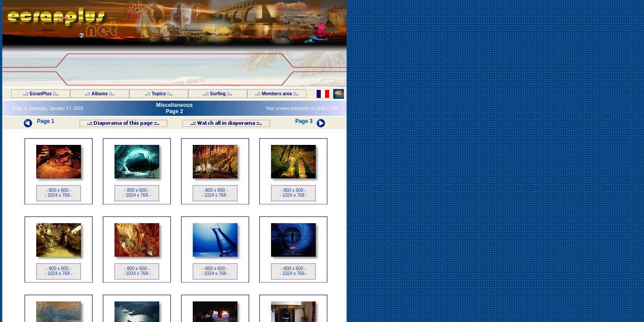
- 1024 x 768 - (59, 195)
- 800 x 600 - (59, 190)
